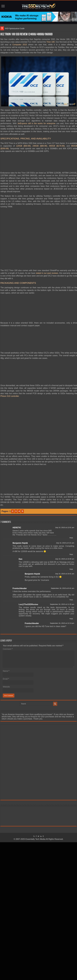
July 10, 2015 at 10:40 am (65, 559)
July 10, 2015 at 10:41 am (65, 574)
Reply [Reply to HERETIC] (71, 538)
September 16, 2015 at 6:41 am (63, 588)
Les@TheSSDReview (28, 604)
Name (6, 671)
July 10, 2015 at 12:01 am (65, 527)
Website (6, 687)
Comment (8, 649)
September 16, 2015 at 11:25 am (62, 604)
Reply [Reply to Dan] (71, 569)
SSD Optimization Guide (15, 28)
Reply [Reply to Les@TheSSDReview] (71, 619)
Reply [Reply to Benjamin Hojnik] (71, 554)
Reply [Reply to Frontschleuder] (71, 600)
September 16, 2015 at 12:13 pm (62, 623)
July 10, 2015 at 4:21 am (65, 543)
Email (6, 679)
